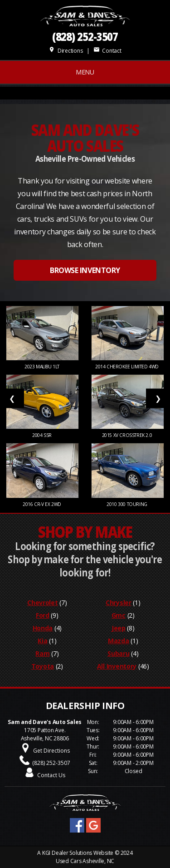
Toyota (43, 666)
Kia (42, 641)
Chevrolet (42, 603)
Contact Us (51, 775)
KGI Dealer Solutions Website (78, 853)
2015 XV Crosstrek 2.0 (128, 435)
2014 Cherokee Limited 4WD (128, 367)
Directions (66, 51)
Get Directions (51, 751)
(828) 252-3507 (85, 37)
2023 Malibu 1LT (43, 367)
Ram (42, 653)
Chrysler (119, 603)
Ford (43, 615)
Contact (107, 51)
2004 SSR (42, 435)
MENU (85, 72)
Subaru (118, 653)
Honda (43, 628)
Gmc (119, 615)
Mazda (119, 641)
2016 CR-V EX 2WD (42, 504)
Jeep (119, 628)
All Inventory (117, 666)
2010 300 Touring (127, 504)
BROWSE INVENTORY (85, 270)
